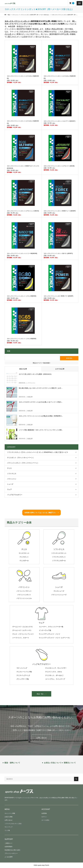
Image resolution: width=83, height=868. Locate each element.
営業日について (70, 763)
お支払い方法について (53, 763)
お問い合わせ (41, 738)
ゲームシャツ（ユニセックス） (23, 627)
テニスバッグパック (23, 675)
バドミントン (12, 479)
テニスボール (24, 561)
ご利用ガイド (9, 843)
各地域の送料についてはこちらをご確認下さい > (41, 513)
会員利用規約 (9, 847)
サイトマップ (9, 827)
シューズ (10, 484)
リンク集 (7, 830)
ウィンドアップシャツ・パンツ (49, 634)
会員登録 (44, 813)
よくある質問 (9, 857)
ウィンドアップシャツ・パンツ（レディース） (55, 638)
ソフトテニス (12, 474)
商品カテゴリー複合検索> (41, 363)
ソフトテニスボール (59, 561)
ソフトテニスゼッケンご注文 (13, 824)
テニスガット (24, 557)
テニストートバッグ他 (24, 672)
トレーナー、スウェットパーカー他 (51, 627)
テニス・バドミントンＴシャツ (23, 634)
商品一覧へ (41, 694)
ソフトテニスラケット (59, 553)
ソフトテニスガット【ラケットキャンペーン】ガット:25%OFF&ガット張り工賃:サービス (38, 452)
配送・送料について (12, 763)
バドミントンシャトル (24, 598)
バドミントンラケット (24, 591)
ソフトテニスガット (59, 557)
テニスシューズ (59, 591)
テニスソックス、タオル (54, 672)
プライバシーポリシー (11, 853)
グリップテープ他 (23, 679)
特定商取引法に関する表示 (12, 850)
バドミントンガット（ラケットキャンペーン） (23, 463)
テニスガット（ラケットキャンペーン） (21, 458)
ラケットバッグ (22, 668)
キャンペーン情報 (10, 813)
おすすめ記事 (60, 369)
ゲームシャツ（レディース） (22, 630)
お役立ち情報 (9, 817)
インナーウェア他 (45, 630)
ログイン (44, 817)
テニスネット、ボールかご (54, 675)
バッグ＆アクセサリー (15, 495)
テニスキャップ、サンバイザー (56, 668)
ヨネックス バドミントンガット (17, 21)
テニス (9, 468)
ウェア (9, 489)
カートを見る (45, 820)
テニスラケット (24, 553)
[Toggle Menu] (79, 3)
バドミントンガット (24, 595)
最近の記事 (23, 369)
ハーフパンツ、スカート (21, 638)
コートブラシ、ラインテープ (55, 679)
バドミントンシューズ (59, 595)
